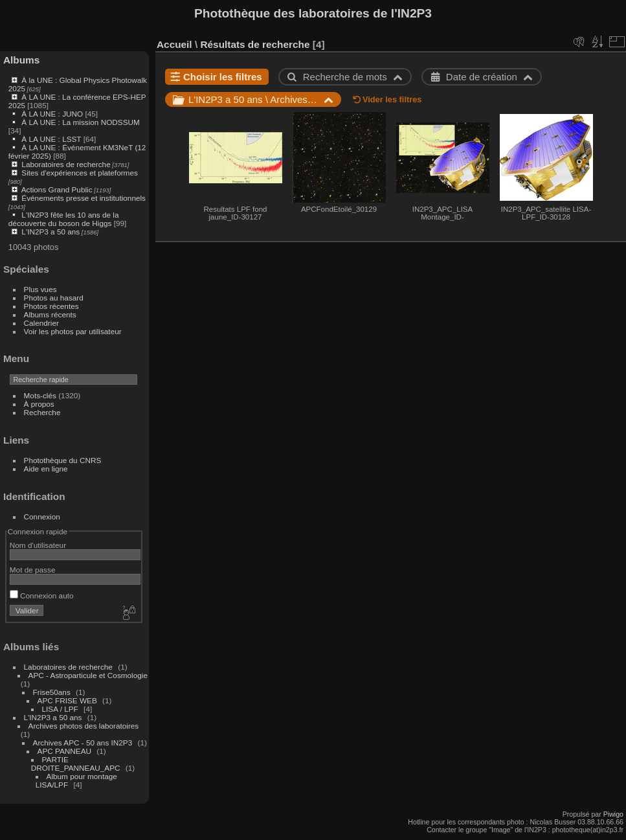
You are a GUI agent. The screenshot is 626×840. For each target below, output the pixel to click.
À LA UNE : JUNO (53, 114)
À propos (39, 404)
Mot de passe (33, 570)
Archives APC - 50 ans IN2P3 (83, 743)
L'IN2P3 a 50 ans (50, 232)
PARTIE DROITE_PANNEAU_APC (76, 764)
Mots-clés (40, 395)
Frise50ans (52, 692)
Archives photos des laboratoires (84, 726)
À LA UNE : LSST (51, 139)
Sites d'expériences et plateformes (79, 173)
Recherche (42, 412)
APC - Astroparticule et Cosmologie (88, 675)
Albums (21, 60)
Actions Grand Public (57, 189)
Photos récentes (51, 306)
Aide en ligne (46, 469)
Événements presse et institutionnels (84, 198)
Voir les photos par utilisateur (73, 331)
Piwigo (613, 814)
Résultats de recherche (255, 44)
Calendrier (41, 323)
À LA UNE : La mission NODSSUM (80, 122)
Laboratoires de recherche (66, 164)
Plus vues (40, 289)
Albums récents (50, 314)
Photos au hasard (54, 298)
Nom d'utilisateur (38, 545)
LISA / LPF (60, 709)
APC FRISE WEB (67, 700)
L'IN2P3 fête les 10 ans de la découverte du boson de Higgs (64, 219)
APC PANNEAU (66, 751)
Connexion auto (42, 596)
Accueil (174, 44)
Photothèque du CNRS (63, 460)
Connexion (42, 516)
